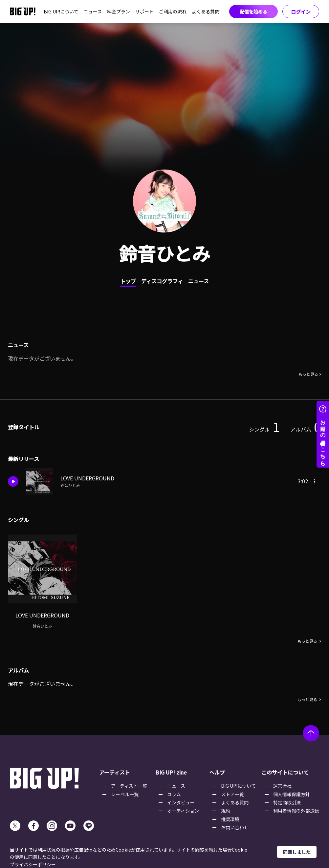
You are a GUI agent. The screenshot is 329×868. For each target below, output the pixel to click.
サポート (144, 11)
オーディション (183, 811)
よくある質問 (206, 11)
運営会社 (282, 786)
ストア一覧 (232, 794)
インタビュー (181, 802)
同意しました (297, 852)
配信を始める (253, 11)
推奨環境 (230, 819)
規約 (226, 811)
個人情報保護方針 (292, 794)
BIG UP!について (61, 11)
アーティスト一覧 (129, 786)
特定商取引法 (287, 802)
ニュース (93, 11)
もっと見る (308, 374)
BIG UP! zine (171, 772)
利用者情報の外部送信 (296, 811)
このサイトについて (285, 772)
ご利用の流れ (173, 11)
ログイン (301, 12)
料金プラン (119, 11)
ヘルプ (217, 772)
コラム (174, 794)
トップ (128, 281)
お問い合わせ (235, 827)
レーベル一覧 (125, 794)
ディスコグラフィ (162, 281)
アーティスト (115, 772)
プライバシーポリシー (33, 864)
